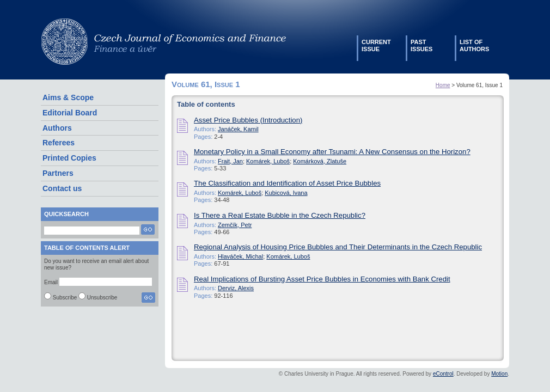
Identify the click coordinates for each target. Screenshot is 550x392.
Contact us (62, 188)
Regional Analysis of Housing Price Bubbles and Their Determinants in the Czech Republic (338, 247)
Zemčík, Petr (235, 225)
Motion (499, 374)
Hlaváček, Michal (240, 256)
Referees (59, 143)
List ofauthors (474, 45)
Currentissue (376, 45)
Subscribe (65, 298)
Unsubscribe (102, 298)
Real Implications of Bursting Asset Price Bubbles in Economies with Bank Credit (322, 279)
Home (443, 85)
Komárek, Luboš (268, 161)
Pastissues (421, 45)
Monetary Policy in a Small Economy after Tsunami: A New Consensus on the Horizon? (332, 152)
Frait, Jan (230, 161)
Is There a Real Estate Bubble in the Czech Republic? (280, 215)
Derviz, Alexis (236, 288)
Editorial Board (70, 113)
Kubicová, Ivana (286, 193)
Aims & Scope (68, 97)
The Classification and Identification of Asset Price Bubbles (287, 183)
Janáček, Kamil (238, 129)
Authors (57, 128)
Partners (58, 173)
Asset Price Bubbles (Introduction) (248, 120)
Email (51, 282)
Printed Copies (69, 158)
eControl (443, 374)
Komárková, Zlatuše (320, 161)
